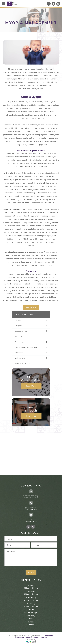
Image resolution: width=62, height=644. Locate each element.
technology (20, 342)
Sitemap (43, 638)
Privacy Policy (32, 638)
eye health (19, 353)
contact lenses (21, 331)
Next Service (31, 307)
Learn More (31, 386)
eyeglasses (19, 326)
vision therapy (21, 358)
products (18, 336)
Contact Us (31, 416)
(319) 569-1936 (31, 509)
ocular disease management (26, 347)
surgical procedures (23, 363)
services (18, 320)
